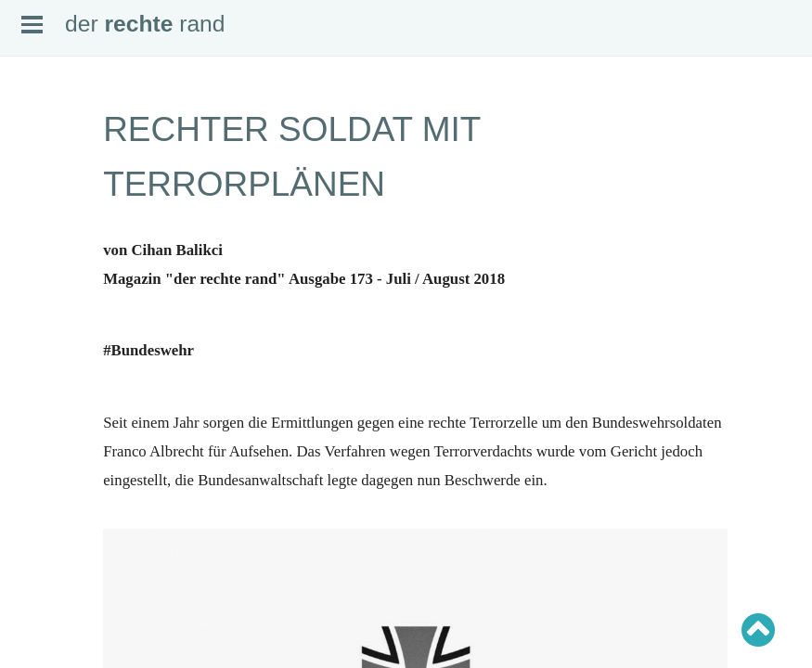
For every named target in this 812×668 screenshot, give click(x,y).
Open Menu (32, 25)
